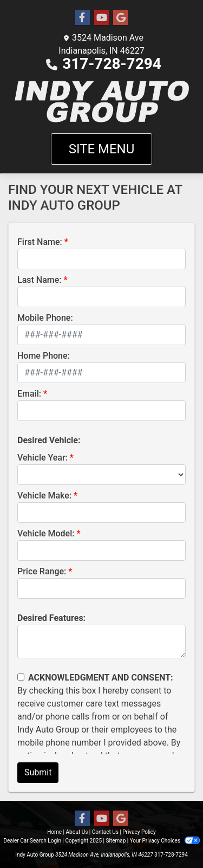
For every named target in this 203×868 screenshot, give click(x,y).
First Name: (40, 242)
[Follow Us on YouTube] (102, 18)
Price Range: (42, 571)
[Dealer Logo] (101, 102)
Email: (29, 394)
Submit (38, 772)
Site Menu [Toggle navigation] (102, 149)
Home (54, 832)
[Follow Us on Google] (121, 18)
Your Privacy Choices (165, 841)
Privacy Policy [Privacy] (139, 832)
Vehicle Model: (46, 533)
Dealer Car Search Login (32, 841)
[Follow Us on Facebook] (82, 18)
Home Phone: (44, 356)
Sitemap (116, 841)
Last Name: (40, 280)
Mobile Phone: (45, 318)
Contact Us (105, 832)
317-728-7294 (112, 64)
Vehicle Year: (42, 458)
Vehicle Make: (44, 495)
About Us (77, 832)
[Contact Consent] (21, 677)
